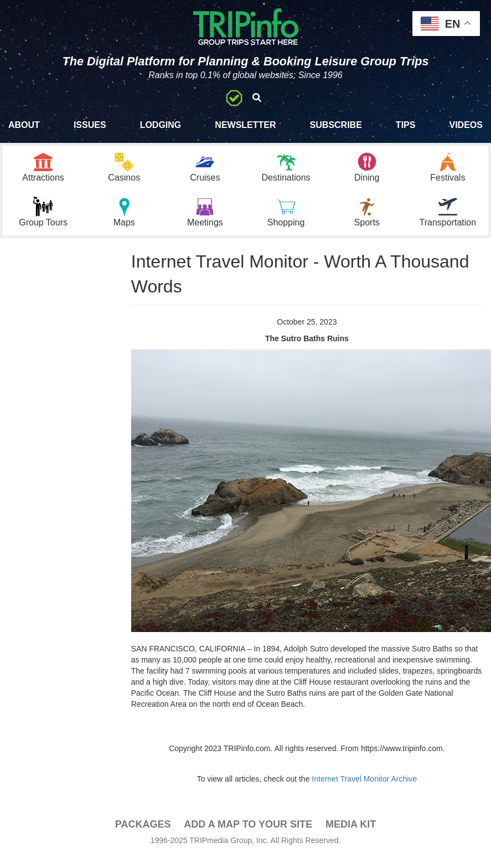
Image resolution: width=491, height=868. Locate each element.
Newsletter (245, 125)
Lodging (161, 125)
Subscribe (336, 125)
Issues (90, 125)
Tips (406, 125)
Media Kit (351, 824)
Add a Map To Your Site (248, 824)
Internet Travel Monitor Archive (364, 779)
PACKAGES (143, 824)
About (24, 125)
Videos (466, 125)
